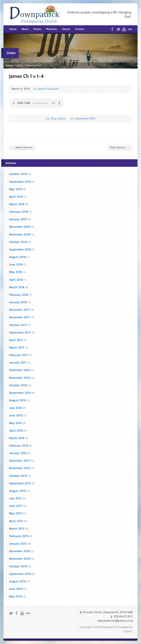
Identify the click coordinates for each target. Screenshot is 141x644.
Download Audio (72, 119)
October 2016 (18, 385)
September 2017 (20, 333)
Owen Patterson (48, 89)
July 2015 (15, 498)
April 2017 (16, 340)
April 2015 (16, 521)
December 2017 (19, 310)
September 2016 (20, 393)
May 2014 (15, 597)
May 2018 (15, 272)
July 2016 (15, 408)
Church (66, 29)
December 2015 (19, 461)
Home (13, 29)
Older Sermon (120, 147)
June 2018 (16, 265)
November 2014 (19, 559)
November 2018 (19, 235)
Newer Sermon (22, 147)
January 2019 (18, 219)
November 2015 (19, 468)
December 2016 (19, 370)
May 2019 (15, 189)
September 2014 (20, 574)
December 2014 (19, 551)
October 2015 (18, 476)
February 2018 (18, 295)
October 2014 (18, 566)
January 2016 (18, 453)
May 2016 (15, 423)
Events (37, 29)
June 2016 (16, 415)
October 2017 (18, 325)
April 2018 (16, 280)
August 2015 (17, 491)
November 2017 (19, 317)
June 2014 (16, 589)
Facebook (112, 29)
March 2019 (17, 204)
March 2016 (17, 438)
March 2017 (17, 348)
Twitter (118, 29)
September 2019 (20, 182)
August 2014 (17, 582)
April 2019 (16, 197)
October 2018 (18, 242)
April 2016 (16, 431)
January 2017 (18, 363)
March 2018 (17, 287)
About (25, 29)
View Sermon (34, 65)
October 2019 (18, 174)
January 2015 (18, 544)
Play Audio (48, 119)
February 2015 (18, 536)
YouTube (124, 29)
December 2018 (19, 227)
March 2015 (17, 529)
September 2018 (20, 250)
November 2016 (19, 378)
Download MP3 (85, 119)
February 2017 (18, 355)
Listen (19, 65)
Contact (79, 29)
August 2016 (17, 400)
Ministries (51, 29)
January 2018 (18, 302)
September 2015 (20, 483)
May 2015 (15, 514)
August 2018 (17, 257)
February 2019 (18, 212)
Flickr (130, 29)
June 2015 (16, 506)
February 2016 (18, 446)
